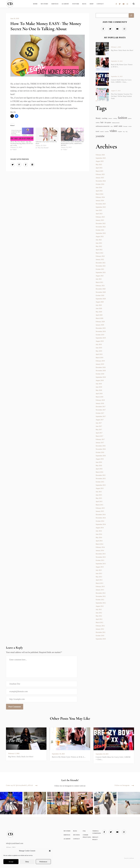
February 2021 (100, 286)
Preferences (43, 862)
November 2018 (101, 371)
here (76, 108)
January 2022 (100, 259)
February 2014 (100, 547)
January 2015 (100, 511)
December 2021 (101, 263)
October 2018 (100, 374)
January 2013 (100, 590)
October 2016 (100, 452)
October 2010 (100, 636)
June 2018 (99, 387)
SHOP (91, 4)
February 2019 (100, 361)
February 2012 (100, 626)
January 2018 (100, 403)
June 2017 (99, 426)
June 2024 (99, 188)
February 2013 (100, 587)
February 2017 (100, 439)
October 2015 (100, 482)
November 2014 (101, 518)
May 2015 (99, 498)
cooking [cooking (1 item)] (115, 118)
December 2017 (101, 407)
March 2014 (99, 544)
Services (55, 4)
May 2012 (99, 616)
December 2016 (101, 446)
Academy (65, 4)
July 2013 (99, 570)
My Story (44, 4)
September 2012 (101, 603)
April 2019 (99, 354)
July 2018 (99, 384)
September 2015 (101, 485)
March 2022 (99, 253)
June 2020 (99, 308)
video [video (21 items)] (113, 131)
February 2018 (100, 400)
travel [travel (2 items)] (97, 131)
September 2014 (101, 524)
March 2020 (99, 318)
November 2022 (101, 227)
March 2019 (99, 358)
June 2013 (99, 574)
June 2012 (99, 613)
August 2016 (100, 459)
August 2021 (100, 276)
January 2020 (100, 325)
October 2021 (100, 269)
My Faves (76, 835)
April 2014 (99, 541)
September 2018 (101, 377)
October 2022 (100, 230)
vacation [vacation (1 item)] (107, 132)
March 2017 (99, 436)
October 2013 (100, 560)
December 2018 (101, 367)
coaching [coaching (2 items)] (104, 118)
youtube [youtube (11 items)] (100, 136)
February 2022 (100, 256)
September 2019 (101, 338)
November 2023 (101, 204)
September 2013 (101, 564)
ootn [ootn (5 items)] (120, 126)
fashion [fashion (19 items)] (122, 118)
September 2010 (101, 639)
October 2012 (100, 600)
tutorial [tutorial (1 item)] (102, 132)
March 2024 (99, 194)
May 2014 (99, 538)
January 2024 (100, 201)
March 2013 (99, 583)
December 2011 (101, 632)
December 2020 (101, 289)
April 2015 (99, 502)
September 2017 (101, 416)
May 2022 (99, 246)
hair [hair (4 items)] (102, 122)
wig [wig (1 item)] (126, 132)
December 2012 (101, 593)
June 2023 (99, 210)
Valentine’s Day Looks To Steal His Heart (46, 143)
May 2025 (99, 165)
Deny (27, 862)
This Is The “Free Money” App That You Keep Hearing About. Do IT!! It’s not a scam (22, 143)
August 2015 (100, 488)
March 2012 (99, 623)
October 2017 (100, 413)
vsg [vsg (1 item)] (124, 132)
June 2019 (99, 348)
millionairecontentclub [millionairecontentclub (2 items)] (103, 126)
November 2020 (101, 292)
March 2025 (99, 171)
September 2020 (101, 299)
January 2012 (100, 629)
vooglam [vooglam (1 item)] (120, 132)
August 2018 (100, 380)
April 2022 (99, 250)
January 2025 (100, 178)
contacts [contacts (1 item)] (110, 118)
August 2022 (100, 237)
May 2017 (99, 430)
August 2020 (100, 302)
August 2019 (100, 341)
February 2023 (100, 217)
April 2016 (99, 469)
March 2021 (99, 282)
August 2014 (100, 528)
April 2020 (99, 315)
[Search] (131, 15)
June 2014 (99, 534)
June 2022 (99, 243)
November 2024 (101, 181)
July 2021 (99, 279)
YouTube (76, 4)
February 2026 (100, 155)
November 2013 (101, 557)
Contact (100, 4)
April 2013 (99, 580)
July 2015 (99, 492)
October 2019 (100, 335)
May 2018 (99, 390)
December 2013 (101, 554)
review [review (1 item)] (130, 126)
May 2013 (99, 577)
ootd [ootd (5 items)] (116, 126)
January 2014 (100, 551)
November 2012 (101, 596)
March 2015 (99, 505)
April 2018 (99, 394)
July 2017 (99, 423)
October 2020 (100, 295)
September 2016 (101, 456)
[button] (50, 851)
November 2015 (101, 479)
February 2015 (100, 508)
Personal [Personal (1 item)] (125, 126)
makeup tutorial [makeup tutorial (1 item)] (116, 123)
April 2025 (99, 168)
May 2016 (99, 466)
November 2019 (101, 331)
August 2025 (100, 161)
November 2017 (101, 410)
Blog (84, 4)
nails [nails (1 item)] (112, 126)
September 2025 (101, 158)
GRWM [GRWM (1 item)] (98, 123)
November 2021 (101, 266)
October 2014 (100, 521)
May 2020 (99, 312)
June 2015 (99, 495)
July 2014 (99, 531)
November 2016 (101, 449)
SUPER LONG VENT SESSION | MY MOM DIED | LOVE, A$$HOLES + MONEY (72, 143)
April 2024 (99, 191)
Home (35, 4)
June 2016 (99, 462)
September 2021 (101, 273)
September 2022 (101, 233)
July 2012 (99, 609)
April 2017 (99, 433)
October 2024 (100, 184)
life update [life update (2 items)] (108, 123)
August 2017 (100, 420)
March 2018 (99, 397)
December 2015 (101, 475)
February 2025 (100, 174)
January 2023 (100, 220)
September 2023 (101, 207)
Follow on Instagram (124, 785)
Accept (11, 862)
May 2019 (99, 351)
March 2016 (99, 472)
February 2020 (100, 322)
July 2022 (99, 240)
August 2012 (100, 606)
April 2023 (99, 214)
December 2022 (101, 224)
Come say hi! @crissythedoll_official (22, 785)
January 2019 (100, 364)
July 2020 (99, 305)
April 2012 (99, 619)
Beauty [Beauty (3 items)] (98, 118)
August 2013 (100, 567)
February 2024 (100, 197)
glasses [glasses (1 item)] (130, 118)
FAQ (84, 831)
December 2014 (101, 515)
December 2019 (101, 328)
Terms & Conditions (129, 858)
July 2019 (99, 344)
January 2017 (100, 443)
